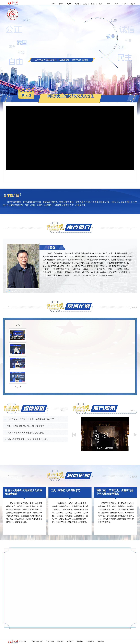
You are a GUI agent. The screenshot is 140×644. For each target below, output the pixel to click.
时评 (69, 4)
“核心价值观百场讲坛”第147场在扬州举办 (26, 426)
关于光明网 (50, 641)
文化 (85, 4)
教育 (101, 4)
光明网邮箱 (90, 641)
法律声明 (80, 641)
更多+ (133, 4)
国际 (61, 4)
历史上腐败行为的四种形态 (66, 490)
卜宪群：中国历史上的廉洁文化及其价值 (26, 433)
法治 (124, 4)
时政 (53, 4)
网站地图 (101, 641)
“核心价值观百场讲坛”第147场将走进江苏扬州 (28, 439)
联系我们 (70, 641)
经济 (109, 4)
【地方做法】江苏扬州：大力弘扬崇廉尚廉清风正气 (31, 419)
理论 (77, 4)
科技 (93, 4)
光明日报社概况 (37, 641)
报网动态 (60, 641)
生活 (116, 4)
